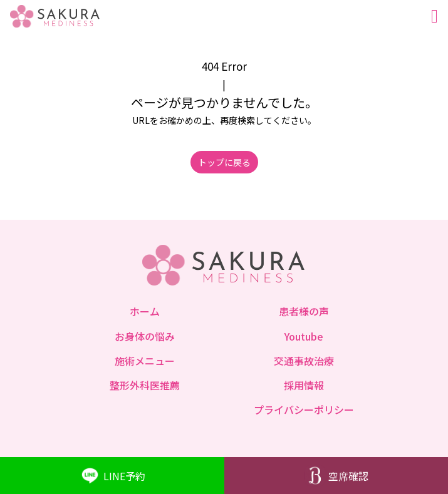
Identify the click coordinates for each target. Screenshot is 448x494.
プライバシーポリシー (304, 409)
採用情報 (304, 385)
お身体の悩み (145, 336)
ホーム (145, 311)
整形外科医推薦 (145, 385)
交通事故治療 (304, 361)
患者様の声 (304, 311)
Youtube (304, 336)
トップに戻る (224, 162)
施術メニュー (145, 361)
